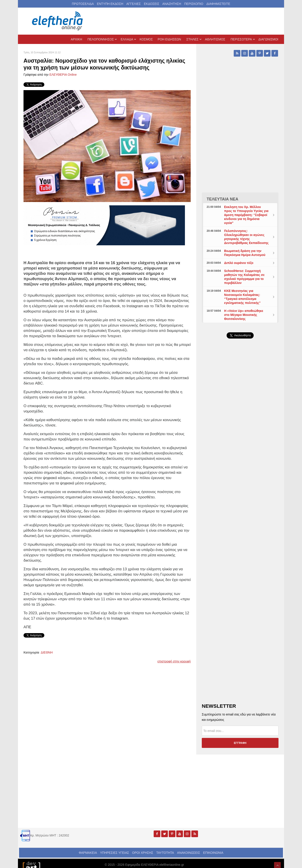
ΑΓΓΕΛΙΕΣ (134, 4)
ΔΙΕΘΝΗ (47, 652)
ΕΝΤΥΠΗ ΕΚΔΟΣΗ (110, 4)
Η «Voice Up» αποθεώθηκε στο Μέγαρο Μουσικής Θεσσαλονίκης (244, 315)
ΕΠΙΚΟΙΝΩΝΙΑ (213, 853)
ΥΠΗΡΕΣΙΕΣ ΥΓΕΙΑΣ (115, 853)
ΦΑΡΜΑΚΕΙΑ (88, 853)
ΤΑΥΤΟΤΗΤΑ (165, 853)
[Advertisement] (240, 448)
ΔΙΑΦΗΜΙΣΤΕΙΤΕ (218, 4)
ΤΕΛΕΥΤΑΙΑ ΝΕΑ (223, 199)
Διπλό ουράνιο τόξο (239, 263)
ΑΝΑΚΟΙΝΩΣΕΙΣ (189, 853)
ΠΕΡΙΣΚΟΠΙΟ (194, 4)
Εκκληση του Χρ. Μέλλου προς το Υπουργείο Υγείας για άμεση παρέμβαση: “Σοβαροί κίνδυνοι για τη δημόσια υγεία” (246, 215)
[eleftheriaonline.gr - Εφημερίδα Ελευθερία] (58, 21)
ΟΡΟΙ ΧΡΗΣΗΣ (143, 853)
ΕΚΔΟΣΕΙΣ (152, 4)
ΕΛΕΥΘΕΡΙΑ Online (63, 75)
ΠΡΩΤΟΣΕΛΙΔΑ (83, 4)
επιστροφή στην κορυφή (174, 661)
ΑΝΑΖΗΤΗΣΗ (172, 4)
